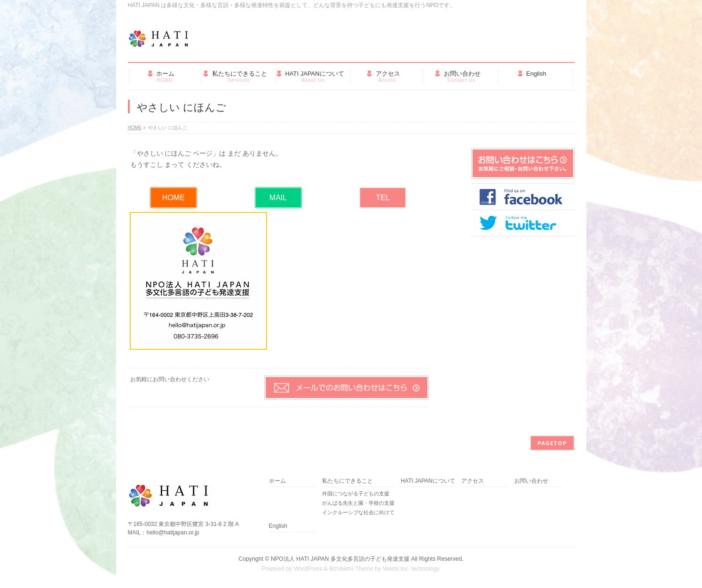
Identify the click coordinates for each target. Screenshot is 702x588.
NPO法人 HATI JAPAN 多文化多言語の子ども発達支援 (340, 559)
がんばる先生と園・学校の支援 (358, 503)
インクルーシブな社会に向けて (358, 512)
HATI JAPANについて (428, 481)
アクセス (473, 481)
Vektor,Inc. (396, 569)
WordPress (308, 569)
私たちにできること (347, 481)
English (278, 526)
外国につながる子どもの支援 (356, 494)
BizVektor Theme (351, 569)
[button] (174, 198)
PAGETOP (552, 443)
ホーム (277, 481)
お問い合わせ (531, 481)
